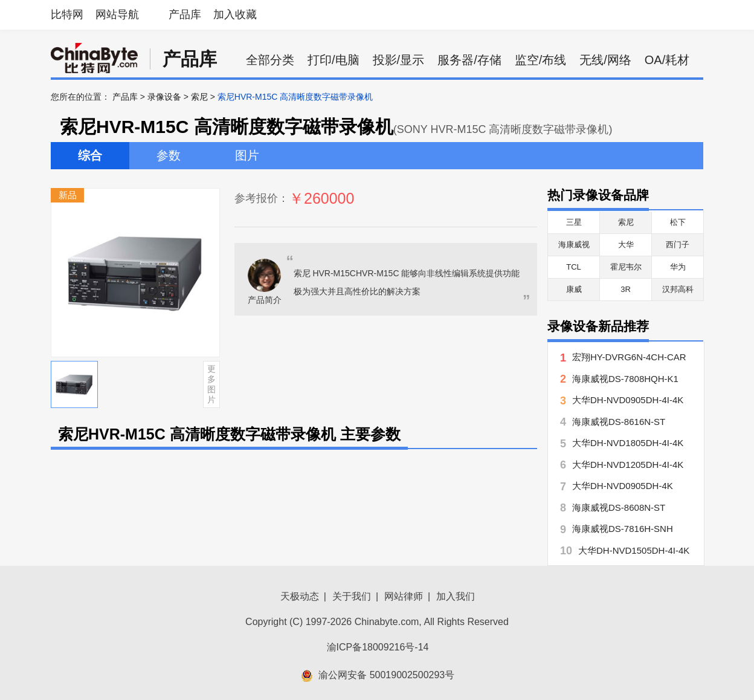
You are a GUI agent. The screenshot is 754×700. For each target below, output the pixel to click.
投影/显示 (399, 60)
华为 (678, 267)
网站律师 (404, 596)
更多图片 (211, 384)
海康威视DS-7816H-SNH (623, 529)
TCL (574, 267)
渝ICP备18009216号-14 (378, 647)
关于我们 (352, 596)
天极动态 (300, 596)
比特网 (67, 15)
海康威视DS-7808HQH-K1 (625, 379)
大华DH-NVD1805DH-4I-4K (628, 443)
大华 (626, 245)
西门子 (678, 245)
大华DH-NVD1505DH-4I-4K (634, 550)
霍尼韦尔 (626, 267)
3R (626, 289)
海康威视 (574, 245)
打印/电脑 (333, 60)
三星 (574, 222)
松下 (678, 222)
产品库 (185, 15)
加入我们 (456, 596)
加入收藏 (235, 15)
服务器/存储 (469, 60)
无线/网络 (605, 60)
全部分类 (270, 60)
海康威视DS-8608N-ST (619, 507)
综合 (90, 155)
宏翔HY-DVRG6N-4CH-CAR (629, 357)
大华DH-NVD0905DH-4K (623, 486)
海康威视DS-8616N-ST (619, 422)
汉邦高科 (678, 289)
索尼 (199, 97)
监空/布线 (541, 60)
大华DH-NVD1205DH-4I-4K (628, 465)
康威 (574, 289)
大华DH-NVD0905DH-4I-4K (628, 400)
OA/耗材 (667, 60)
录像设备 (164, 97)
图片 (247, 155)
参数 (169, 155)
